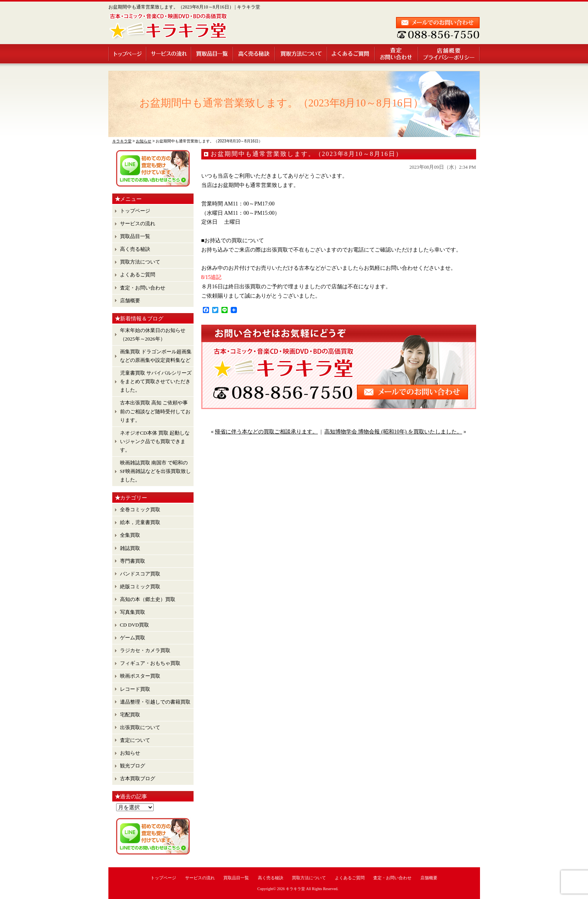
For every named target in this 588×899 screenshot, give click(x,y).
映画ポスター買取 (140, 676)
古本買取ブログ (138, 778)
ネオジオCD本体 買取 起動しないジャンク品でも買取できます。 (155, 441)
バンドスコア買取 (140, 574)
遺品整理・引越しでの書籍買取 (155, 702)
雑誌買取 (130, 548)
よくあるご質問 (351, 54)
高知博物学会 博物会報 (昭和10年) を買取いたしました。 (393, 432)
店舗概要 (449, 54)
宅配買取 (130, 715)
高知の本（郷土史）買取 (148, 599)
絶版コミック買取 (140, 586)
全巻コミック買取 (140, 509)
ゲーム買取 (133, 638)
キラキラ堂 (295, 889)
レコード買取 (135, 689)
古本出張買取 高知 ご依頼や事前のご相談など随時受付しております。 (155, 411)
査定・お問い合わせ (397, 54)
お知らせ (130, 753)
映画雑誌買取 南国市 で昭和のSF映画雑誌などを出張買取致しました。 (155, 471)
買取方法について (301, 54)
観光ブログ (133, 766)
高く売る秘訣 (254, 54)
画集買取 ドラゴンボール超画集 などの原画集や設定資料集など (156, 356)
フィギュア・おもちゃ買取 (150, 663)
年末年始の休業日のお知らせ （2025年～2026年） (153, 335)
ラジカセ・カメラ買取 (145, 650)
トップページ (128, 54)
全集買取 (130, 535)
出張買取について (140, 727)
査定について (135, 740)
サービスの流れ (169, 54)
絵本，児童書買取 (140, 522)
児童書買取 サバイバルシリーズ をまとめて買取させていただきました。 (156, 381)
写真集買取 (133, 612)
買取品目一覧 (213, 54)
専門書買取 (133, 561)
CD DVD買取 (135, 625)
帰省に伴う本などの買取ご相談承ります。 (266, 432)
